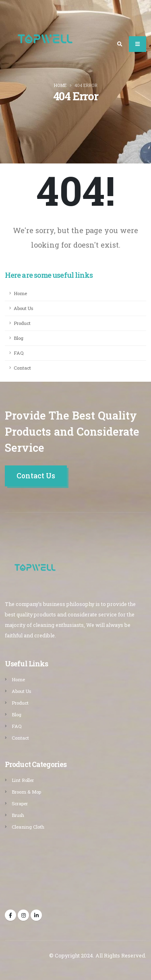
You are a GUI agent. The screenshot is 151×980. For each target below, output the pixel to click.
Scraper (20, 803)
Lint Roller (23, 780)
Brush (18, 815)
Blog (19, 338)
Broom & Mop (26, 792)
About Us (23, 308)
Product (22, 323)
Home (60, 85)
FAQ (19, 353)
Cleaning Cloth (28, 827)
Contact (22, 368)
